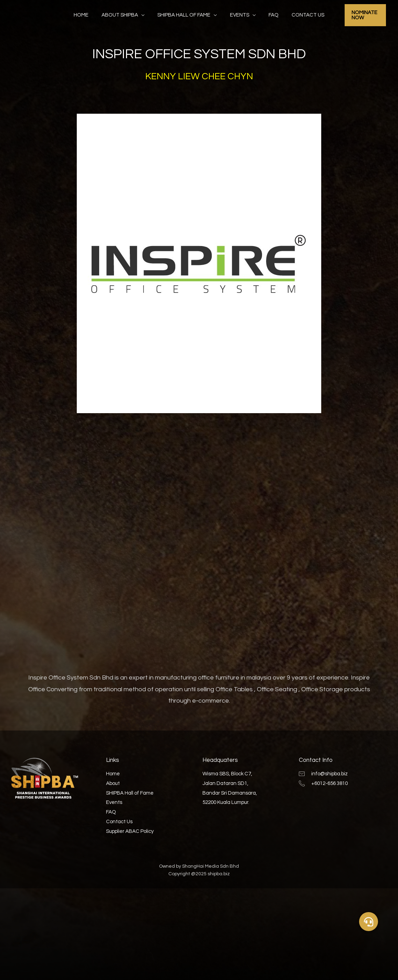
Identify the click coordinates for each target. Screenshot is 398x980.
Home (88, 15)
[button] (369, 922)
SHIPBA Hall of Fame (185, 15)
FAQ (270, 15)
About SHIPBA (124, 15)
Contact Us (301, 15)
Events (238, 15)
